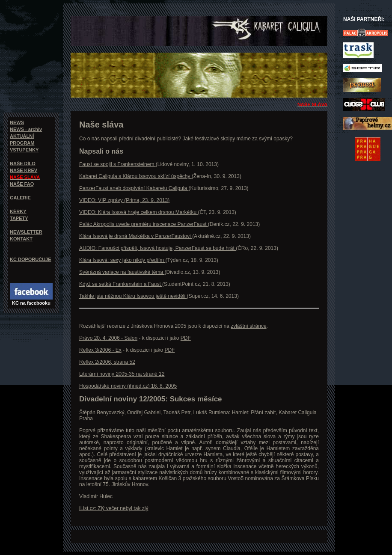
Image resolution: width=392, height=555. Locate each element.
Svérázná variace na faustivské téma (122, 272)
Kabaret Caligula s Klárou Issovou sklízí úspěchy (135, 176)
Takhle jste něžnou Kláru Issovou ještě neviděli (133, 296)
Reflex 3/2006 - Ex (100, 350)
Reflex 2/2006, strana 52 (107, 362)
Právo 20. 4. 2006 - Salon (108, 338)
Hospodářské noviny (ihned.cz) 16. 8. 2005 (128, 386)
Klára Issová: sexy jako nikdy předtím (122, 260)
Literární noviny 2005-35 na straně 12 (122, 374)
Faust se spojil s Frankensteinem (117, 164)
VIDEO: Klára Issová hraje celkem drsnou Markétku (138, 212)
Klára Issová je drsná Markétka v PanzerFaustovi (136, 236)
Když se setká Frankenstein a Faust (121, 284)
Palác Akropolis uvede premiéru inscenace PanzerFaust (144, 224)
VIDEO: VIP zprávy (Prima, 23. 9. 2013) (124, 200)
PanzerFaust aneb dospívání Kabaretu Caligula (134, 188)
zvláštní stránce (248, 326)
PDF (186, 338)
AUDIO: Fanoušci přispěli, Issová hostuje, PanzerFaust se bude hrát (157, 248)
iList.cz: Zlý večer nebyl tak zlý (114, 508)
